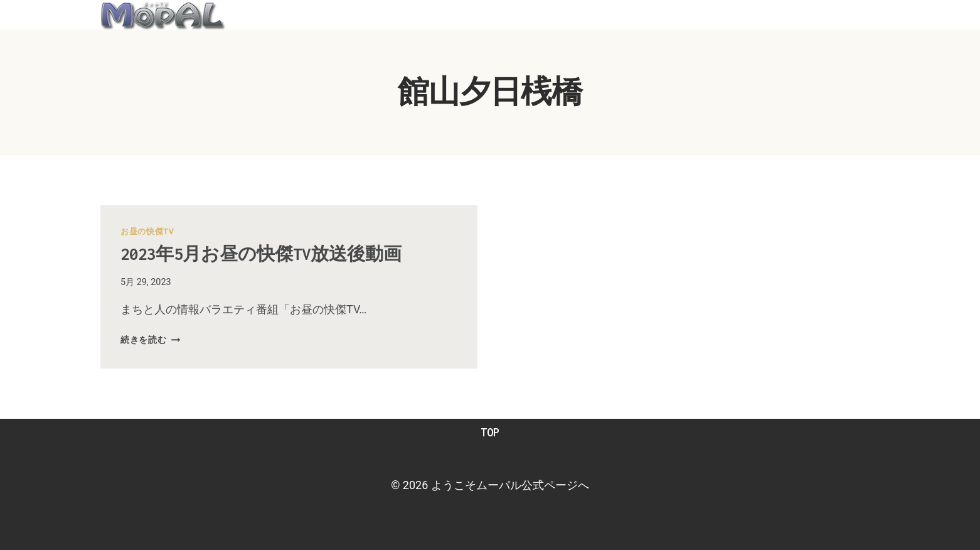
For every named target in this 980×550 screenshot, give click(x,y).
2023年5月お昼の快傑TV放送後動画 (267, 254)
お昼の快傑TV (147, 231)
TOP (490, 432)
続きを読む (150, 340)
